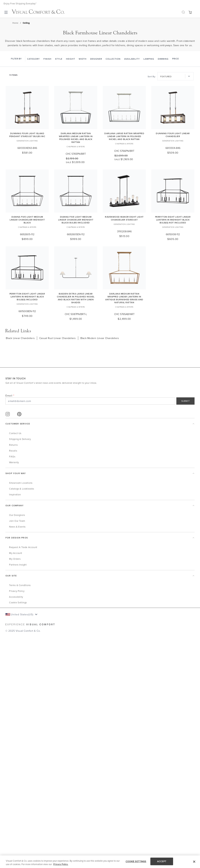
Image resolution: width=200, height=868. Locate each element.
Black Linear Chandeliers (20, 338)
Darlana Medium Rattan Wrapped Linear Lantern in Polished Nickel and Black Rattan (76, 138)
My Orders (15, 559)
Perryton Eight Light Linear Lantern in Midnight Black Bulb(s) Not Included (173, 220)
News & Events (17, 527)
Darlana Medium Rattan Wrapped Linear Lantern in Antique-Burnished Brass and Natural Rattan (124, 298)
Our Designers (17, 515)
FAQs (12, 456)
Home (15, 23)
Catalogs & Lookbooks (22, 489)
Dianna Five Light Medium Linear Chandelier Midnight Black (27, 220)
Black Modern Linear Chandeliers (100, 338)
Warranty (14, 462)
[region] (100, 862)
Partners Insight (18, 565)
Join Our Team (17, 521)
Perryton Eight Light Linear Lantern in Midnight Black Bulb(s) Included (27, 297)
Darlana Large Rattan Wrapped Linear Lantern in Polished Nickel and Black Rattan (124, 136)
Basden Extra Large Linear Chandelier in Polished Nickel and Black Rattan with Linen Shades (76, 298)
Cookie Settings (18, 602)
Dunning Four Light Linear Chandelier (173, 135)
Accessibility (16, 597)
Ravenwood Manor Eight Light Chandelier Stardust (124, 218)
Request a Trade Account (23, 547)
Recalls (13, 451)
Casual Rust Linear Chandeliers (58, 338)
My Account (16, 553)
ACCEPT (162, 861)
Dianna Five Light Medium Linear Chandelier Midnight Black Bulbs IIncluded (76, 220)
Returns (13, 445)
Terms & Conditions (20, 585)
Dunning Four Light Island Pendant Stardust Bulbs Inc (27, 135)
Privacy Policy (17, 591)
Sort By (152, 76)
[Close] (194, 862)
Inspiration (15, 494)
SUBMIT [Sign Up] (186, 401)
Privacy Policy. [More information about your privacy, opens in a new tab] (61, 864)
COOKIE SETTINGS (136, 861)
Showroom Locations (21, 483)
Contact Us (15, 433)
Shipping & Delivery (20, 439)
